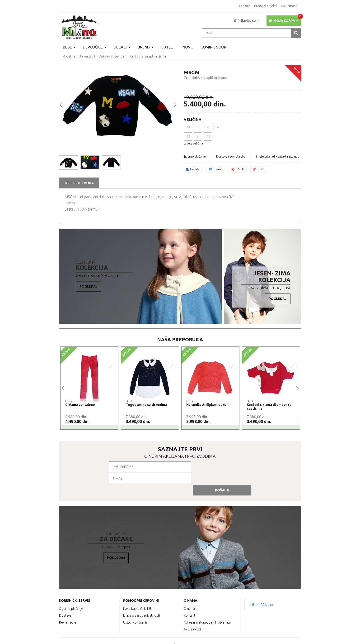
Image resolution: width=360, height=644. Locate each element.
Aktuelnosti (289, 6)
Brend (146, 47)
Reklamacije (68, 598)
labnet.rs (294, 638)
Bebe (69, 47)
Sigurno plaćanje (195, 156)
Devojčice (95, 47)
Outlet (168, 47)
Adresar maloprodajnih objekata (207, 598)
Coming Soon (214, 47)
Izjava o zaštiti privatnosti (142, 591)
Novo (188, 47)
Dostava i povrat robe (231, 156)
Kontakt (189, 591)
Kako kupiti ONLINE (137, 584)
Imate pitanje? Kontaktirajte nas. (278, 156)
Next (175, 104)
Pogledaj (89, 287)
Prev (61, 104)
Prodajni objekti (265, 6)
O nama (245, 6)
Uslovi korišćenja (135, 598)
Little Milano (262, 580)
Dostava (65, 591)
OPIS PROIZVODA (79, 183)
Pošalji (242, 467)
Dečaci (122, 47)
